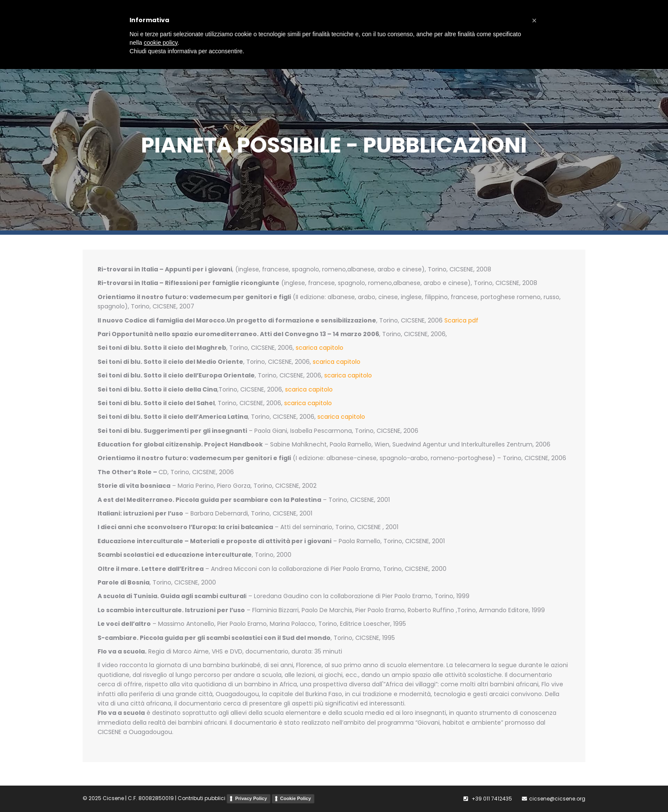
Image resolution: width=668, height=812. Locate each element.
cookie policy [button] (160, 43)
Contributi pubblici (202, 799)
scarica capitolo (320, 348)
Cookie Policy (296, 798)
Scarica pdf (461, 320)
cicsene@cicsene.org (557, 799)
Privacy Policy (251, 798)
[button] (534, 20)
